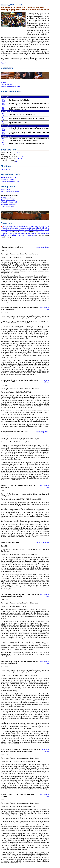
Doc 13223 (3, 129)
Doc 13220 (3, 139)
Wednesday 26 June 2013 (9, 202)
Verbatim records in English (10, 177)
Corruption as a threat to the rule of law (15, 432)
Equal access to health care (10, 542)
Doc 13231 (3, 100)
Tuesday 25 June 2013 (8, 200)
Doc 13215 (3, 119)
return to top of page (43, 247)
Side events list (6, 169)
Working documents (7, 85)
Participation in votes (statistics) (11, 191)
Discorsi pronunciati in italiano (11, 182)
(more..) (4, 63)
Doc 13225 (3, 123)
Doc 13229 (3, 104)
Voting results (5, 189)
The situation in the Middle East (12, 247)
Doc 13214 (3, 143)
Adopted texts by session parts (10, 87)
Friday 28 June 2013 (7, 206)
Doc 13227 (3, 133)
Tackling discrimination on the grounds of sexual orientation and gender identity (20, 595)
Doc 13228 (3, 114)
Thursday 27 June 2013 (8, 204)
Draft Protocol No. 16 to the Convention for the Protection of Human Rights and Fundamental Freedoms (21, 750)
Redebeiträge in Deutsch (9, 180)
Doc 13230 (3, 108)
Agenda (3, 82)
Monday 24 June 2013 (8, 198)
